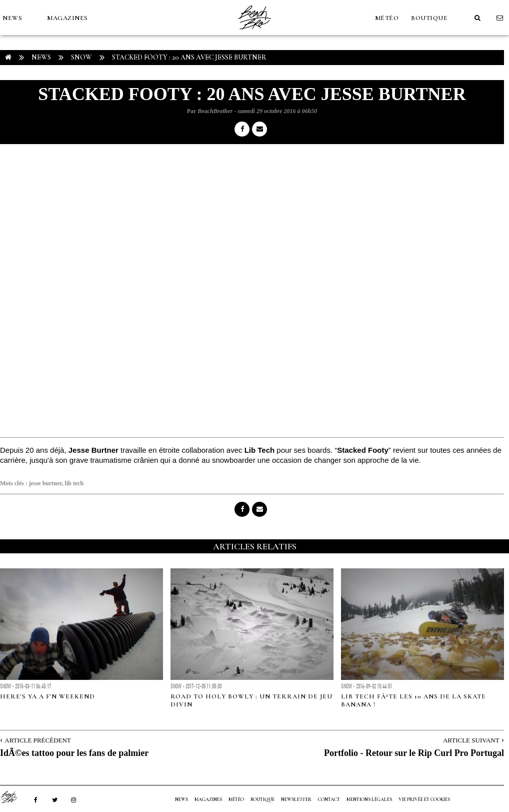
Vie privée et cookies (424, 799)
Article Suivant (471, 740)
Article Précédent (37, 740)
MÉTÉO (387, 18)
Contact (329, 799)
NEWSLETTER (296, 799)
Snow (81, 57)
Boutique (429, 18)
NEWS (12, 18)
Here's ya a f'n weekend (47, 696)
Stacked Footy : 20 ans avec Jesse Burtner (189, 57)
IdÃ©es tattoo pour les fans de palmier (74, 753)
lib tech (74, 483)
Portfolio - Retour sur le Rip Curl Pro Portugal (414, 753)
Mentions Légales (369, 799)
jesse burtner (45, 483)
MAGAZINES (67, 18)
